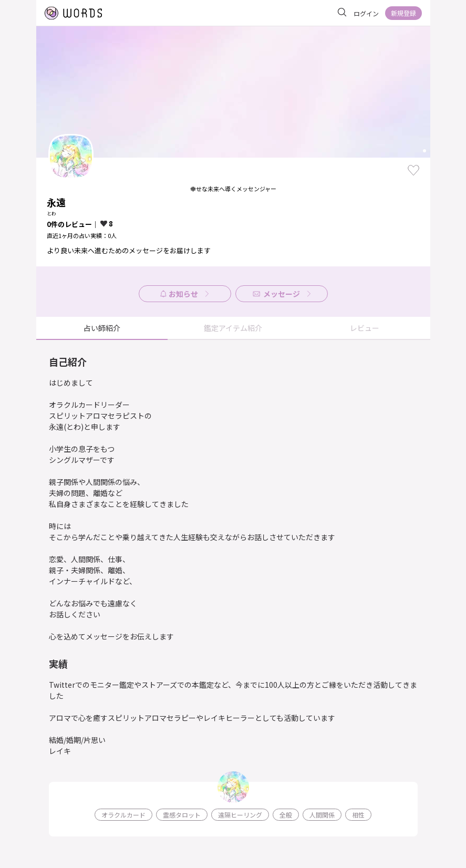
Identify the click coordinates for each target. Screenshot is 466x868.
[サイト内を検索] (342, 13)
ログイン (366, 13)
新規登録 (403, 13)
